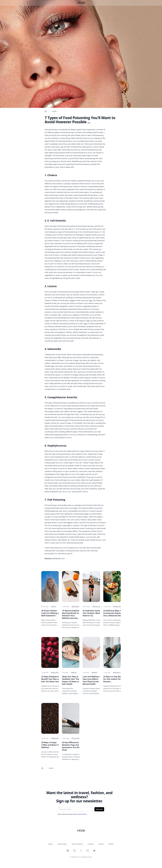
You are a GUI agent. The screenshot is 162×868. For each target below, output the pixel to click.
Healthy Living (117, 607)
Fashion (53, 607)
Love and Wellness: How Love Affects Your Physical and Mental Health (91, 680)
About (51, 844)
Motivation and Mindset (120, 673)
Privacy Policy (62, 844)
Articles (111, 844)
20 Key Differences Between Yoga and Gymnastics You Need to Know (73, 746)
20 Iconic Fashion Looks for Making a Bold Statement (50, 613)
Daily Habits (75, 607)
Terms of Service (77, 844)
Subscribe (99, 809)
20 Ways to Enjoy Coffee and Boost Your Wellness (51, 745)
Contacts (91, 844)
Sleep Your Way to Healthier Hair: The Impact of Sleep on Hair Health (71, 680)
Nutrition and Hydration (100, 607)
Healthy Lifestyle (56, 738)
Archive (101, 844)
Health (54, 111)
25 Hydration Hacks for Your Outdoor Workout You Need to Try (95, 613)
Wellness (74, 673)
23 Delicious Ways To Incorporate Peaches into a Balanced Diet (113, 613)
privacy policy (83, 814)
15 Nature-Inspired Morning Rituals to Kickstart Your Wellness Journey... (71, 614)
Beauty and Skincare (57, 673)
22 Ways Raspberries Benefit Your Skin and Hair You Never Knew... (52, 679)
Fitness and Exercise (78, 738)
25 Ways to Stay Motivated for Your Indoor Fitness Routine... (115, 679)
